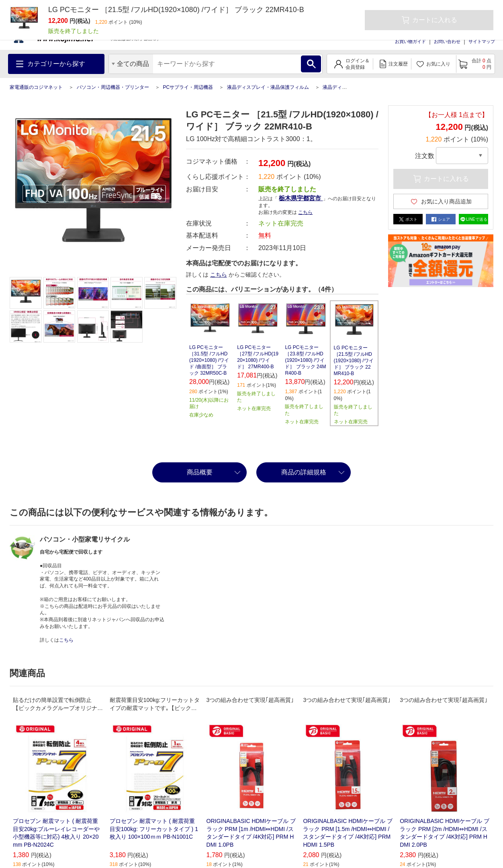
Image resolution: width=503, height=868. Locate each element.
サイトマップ (482, 41)
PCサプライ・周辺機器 (188, 87)
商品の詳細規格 (304, 472)
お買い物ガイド (410, 41)
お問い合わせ (447, 41)
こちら (305, 212)
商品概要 (200, 472)
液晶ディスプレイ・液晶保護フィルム (268, 87)
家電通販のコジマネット (36, 87)
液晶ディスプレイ (342, 87)
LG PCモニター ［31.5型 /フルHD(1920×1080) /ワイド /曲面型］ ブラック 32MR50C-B (209, 360)
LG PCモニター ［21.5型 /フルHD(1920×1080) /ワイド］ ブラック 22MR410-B (354, 361)
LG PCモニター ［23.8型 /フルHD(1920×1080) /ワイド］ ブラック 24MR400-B (305, 360)
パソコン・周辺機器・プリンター (113, 87)
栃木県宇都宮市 (301, 198)
